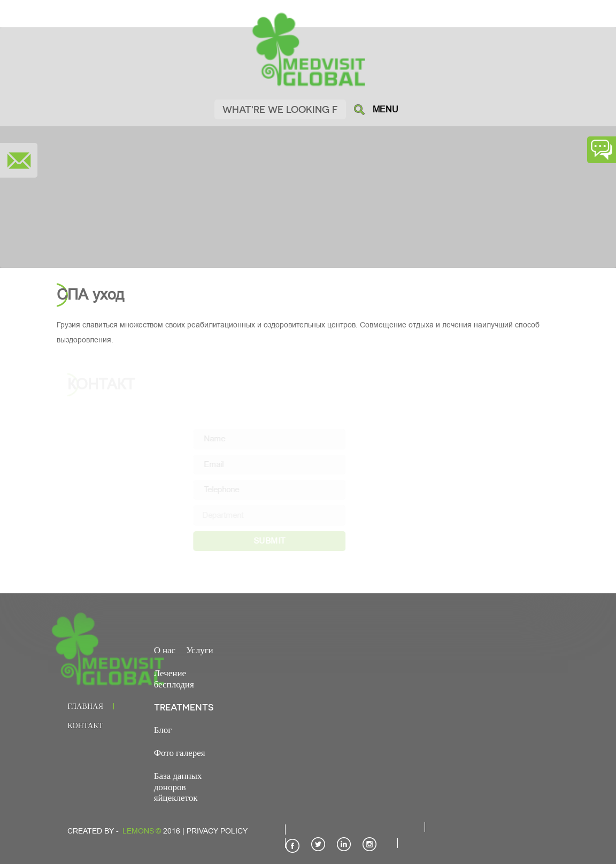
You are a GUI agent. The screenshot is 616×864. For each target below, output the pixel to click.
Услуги (200, 649)
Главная (85, 706)
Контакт (85, 725)
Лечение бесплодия (174, 678)
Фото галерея (180, 752)
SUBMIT (280, 541)
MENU (386, 110)
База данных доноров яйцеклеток (178, 786)
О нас (165, 649)
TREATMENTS (184, 707)
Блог (163, 729)
